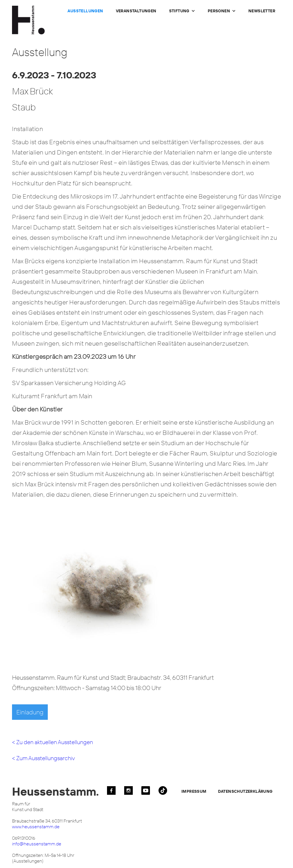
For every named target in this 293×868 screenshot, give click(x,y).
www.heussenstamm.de (36, 827)
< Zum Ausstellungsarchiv (43, 758)
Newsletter (262, 11)
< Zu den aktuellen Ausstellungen (53, 742)
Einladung (30, 712)
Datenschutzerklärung (245, 791)
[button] (182, 11)
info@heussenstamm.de (37, 844)
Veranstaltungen (136, 11)
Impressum (194, 791)
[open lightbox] (102, 590)
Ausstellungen (85, 11)
